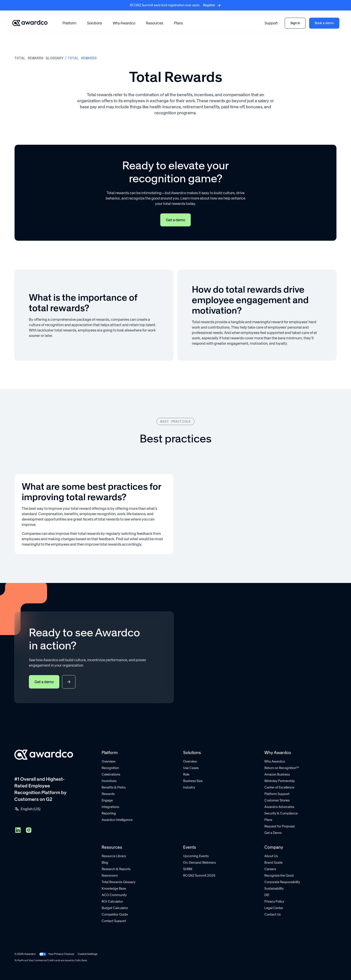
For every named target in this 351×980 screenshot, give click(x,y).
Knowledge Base (114, 889)
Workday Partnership (280, 781)
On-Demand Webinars (199, 863)
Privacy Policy (274, 901)
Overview (109, 761)
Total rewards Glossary (39, 58)
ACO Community (114, 895)
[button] (69, 23)
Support (271, 23)
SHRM (188, 869)
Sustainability (274, 889)
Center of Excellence (279, 787)
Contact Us (273, 914)
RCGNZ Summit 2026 (199, 876)
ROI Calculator (112, 901)
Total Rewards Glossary (119, 882)
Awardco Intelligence (117, 820)
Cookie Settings (88, 954)
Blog (105, 863)
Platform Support (277, 794)
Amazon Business (277, 774)
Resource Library (114, 856)
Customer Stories (277, 800)
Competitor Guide (115, 914)
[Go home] (30, 23)
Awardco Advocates (279, 807)
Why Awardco (124, 23)
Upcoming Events (196, 856)
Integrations (110, 807)
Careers (270, 869)
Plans (178, 23)
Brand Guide (273, 863)
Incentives (109, 781)
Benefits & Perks (114, 787)
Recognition (110, 768)
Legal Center (274, 908)
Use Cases (191, 768)
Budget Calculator (115, 908)
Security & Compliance (281, 813)
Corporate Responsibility (282, 882)
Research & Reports (116, 869)
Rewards (108, 794)
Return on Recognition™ (282, 768)
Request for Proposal (279, 826)
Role (186, 774)
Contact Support (114, 921)
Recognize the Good (279, 876)
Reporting (109, 813)
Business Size (193, 781)
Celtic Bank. (81, 960)
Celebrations (111, 774)
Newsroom (110, 876)
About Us (271, 856)
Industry (189, 787)
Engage (107, 800)
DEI (267, 895)
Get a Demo (273, 833)
